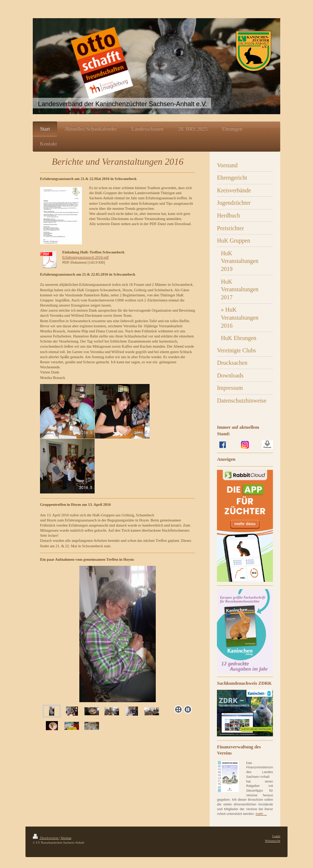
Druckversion (46, 838)
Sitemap (66, 838)
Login (276, 836)
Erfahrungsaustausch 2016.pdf (86, 257)
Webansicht (273, 841)
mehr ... (261, 814)
